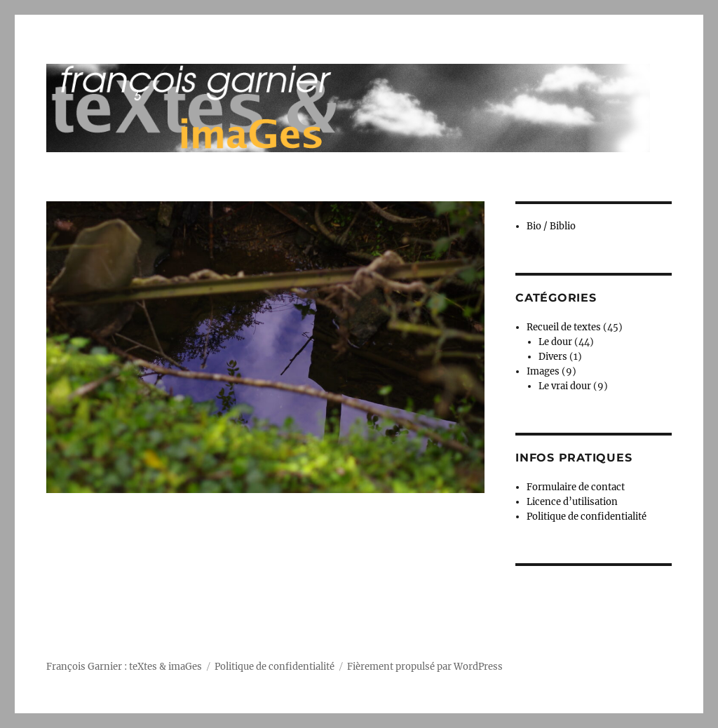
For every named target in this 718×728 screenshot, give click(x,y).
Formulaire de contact (576, 487)
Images (543, 371)
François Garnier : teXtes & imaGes (124, 667)
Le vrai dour (565, 386)
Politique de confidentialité (587, 517)
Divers (553, 357)
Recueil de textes (564, 327)
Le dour (555, 342)
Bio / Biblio (551, 226)
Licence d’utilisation (572, 502)
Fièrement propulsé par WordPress (425, 667)
